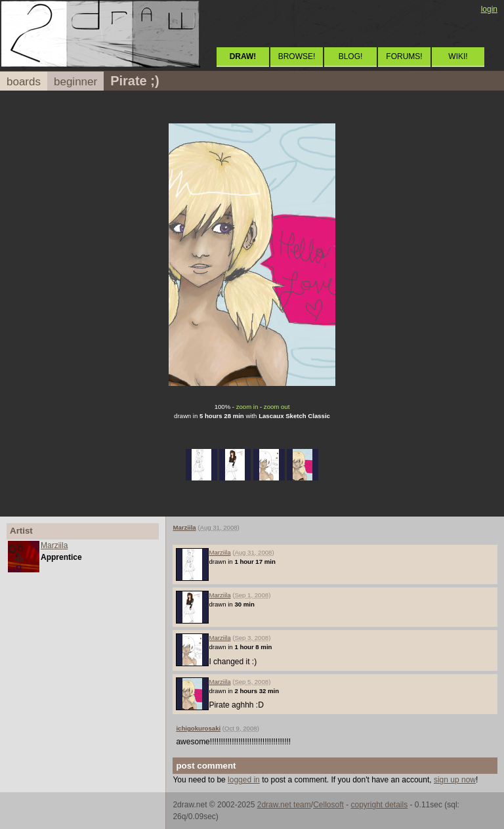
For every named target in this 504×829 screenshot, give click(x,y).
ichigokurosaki (198, 728)
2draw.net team (284, 805)
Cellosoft (328, 805)
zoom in (247, 407)
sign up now (455, 780)
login (489, 9)
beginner (75, 82)
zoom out (277, 407)
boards (24, 82)
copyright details (379, 805)
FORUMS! (404, 56)
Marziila (54, 545)
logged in (244, 780)
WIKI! (458, 56)
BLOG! (351, 56)
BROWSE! (297, 56)
